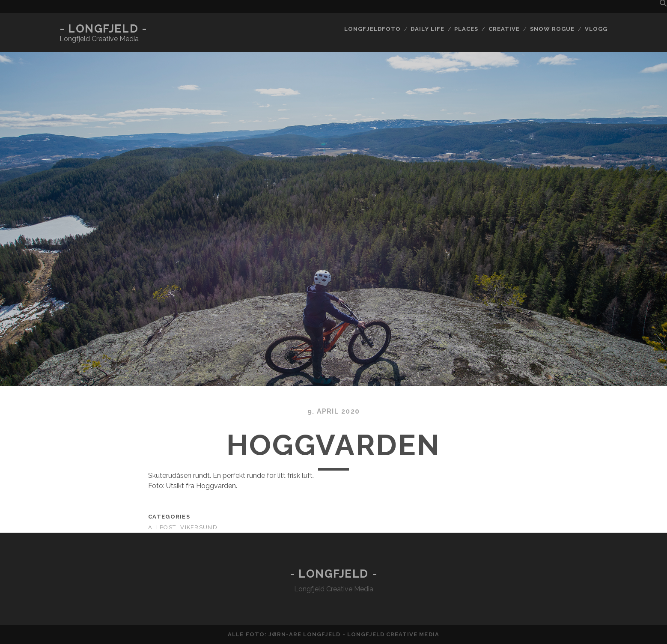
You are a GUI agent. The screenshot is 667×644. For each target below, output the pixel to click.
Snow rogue (552, 29)
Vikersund (199, 527)
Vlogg (596, 29)
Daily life (427, 29)
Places (466, 29)
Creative (504, 29)
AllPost (162, 527)
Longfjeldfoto (372, 29)
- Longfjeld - (103, 29)
